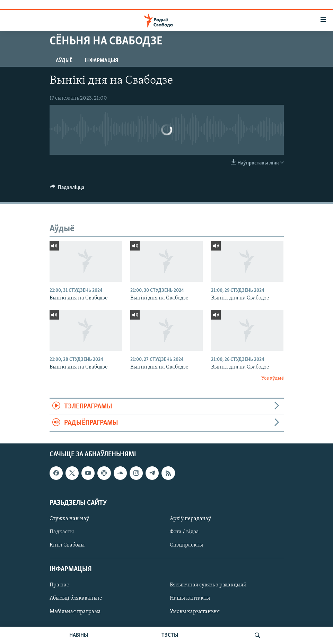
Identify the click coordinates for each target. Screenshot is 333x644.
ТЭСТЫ (170, 635)
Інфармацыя (102, 61)
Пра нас (59, 585)
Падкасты (62, 532)
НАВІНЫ (79, 635)
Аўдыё (64, 61)
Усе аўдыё (273, 378)
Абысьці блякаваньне (76, 598)
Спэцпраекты (186, 545)
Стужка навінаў (69, 519)
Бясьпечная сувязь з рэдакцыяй (208, 585)
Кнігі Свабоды (67, 545)
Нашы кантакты (190, 598)
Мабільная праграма (75, 611)
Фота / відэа (184, 532)
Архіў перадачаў (190, 519)
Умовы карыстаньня (195, 611)
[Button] (67, 189)
